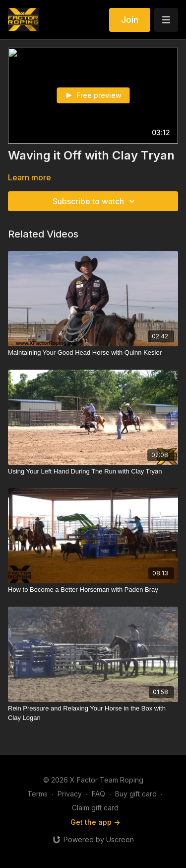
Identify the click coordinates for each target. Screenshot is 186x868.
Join (130, 20)
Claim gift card (95, 808)
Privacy (70, 794)
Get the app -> (95, 822)
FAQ (98, 794)
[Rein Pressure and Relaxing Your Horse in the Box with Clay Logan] (93, 713)
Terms (37, 794)
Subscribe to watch (95, 201)
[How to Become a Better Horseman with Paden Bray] (93, 590)
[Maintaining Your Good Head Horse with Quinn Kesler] (93, 353)
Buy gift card (136, 794)
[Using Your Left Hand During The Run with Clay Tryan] (93, 472)
